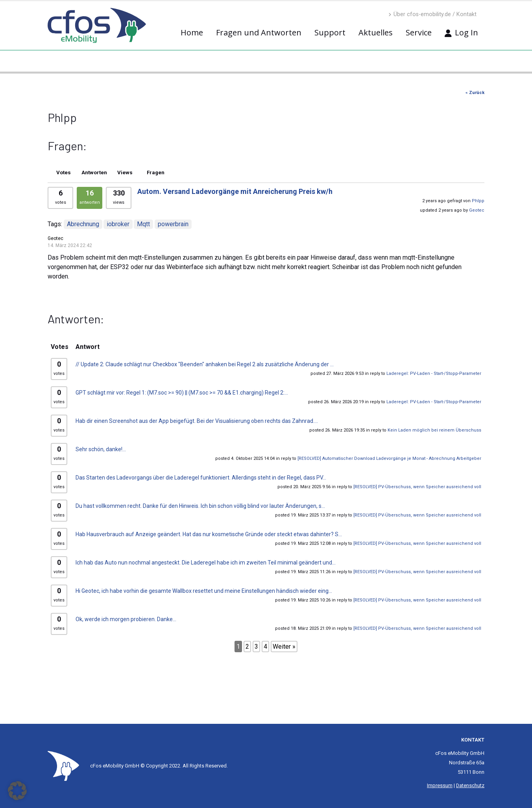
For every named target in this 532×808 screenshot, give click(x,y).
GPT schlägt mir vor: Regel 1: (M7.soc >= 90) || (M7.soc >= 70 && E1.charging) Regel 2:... (182, 393)
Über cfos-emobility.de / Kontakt (432, 14)
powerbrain (173, 224)
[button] (17, 791)
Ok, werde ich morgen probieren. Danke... (126, 619)
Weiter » (284, 647)
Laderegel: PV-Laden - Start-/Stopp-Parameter (434, 374)
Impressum (440, 785)
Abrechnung (83, 224)
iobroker (118, 224)
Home (192, 32)
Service (419, 32)
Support (330, 32)
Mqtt (143, 224)
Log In (461, 32)
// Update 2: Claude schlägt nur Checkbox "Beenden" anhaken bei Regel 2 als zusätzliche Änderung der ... (205, 364)
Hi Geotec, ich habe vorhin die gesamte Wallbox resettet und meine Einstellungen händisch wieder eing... (204, 591)
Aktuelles (376, 32)
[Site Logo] (63, 766)
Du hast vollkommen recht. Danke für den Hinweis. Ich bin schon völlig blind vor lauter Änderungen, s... (200, 506)
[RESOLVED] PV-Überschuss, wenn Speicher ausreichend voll (417, 487)
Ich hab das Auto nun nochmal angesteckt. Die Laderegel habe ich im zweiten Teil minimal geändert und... (206, 563)
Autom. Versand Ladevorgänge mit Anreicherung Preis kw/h (235, 191)
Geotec (477, 210)
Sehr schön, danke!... (101, 449)
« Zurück (475, 93)
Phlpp (478, 201)
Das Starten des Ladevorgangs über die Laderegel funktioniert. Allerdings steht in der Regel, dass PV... (201, 478)
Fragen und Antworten (259, 32)
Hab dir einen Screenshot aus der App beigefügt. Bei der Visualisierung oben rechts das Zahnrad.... (197, 421)
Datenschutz (470, 785)
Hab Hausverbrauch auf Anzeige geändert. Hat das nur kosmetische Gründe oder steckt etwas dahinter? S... (209, 534)
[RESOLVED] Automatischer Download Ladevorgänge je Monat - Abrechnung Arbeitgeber (389, 458)
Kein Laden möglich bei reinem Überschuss (434, 430)
